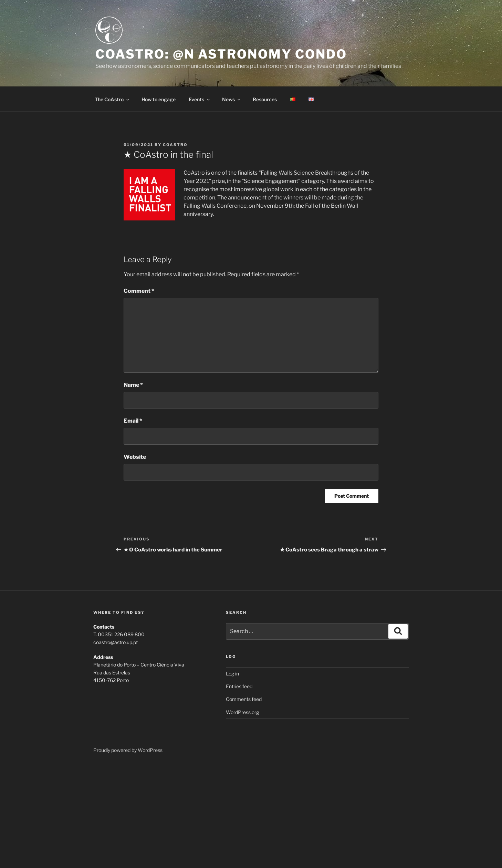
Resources (265, 99)
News (232, 99)
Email (133, 421)
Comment (139, 291)
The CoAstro (112, 99)
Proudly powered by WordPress (128, 750)
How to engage (159, 99)
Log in (232, 674)
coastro (175, 145)
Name (133, 385)
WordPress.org (242, 712)
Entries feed (239, 686)
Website (135, 457)
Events (200, 99)
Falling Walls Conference (215, 206)
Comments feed (244, 699)
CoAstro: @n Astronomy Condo (221, 54)
